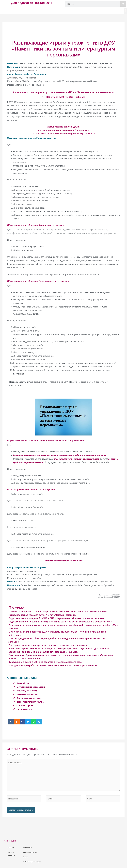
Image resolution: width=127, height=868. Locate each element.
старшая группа (25, 705)
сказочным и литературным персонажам (76, 459)
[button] (125, 11)
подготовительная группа (30, 702)
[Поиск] (123, 4)
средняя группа (24, 709)
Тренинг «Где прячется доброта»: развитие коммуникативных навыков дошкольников (58, 612)
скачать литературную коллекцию (63, 561)
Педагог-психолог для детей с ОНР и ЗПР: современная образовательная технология (56, 618)
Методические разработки (31, 687)
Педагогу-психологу (27, 691)
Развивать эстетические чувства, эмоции (36, 455)
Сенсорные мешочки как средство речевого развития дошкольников (48, 645)
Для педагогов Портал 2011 (32, 3)
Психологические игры (29, 698)
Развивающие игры (27, 694)
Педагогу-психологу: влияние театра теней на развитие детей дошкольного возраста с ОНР (60, 622)
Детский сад (23, 683)
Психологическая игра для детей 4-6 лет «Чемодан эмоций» (42, 615)
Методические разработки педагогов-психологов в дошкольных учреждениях (53, 665)
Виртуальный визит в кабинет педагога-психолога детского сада (45, 662)
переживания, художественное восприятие (83, 455)
